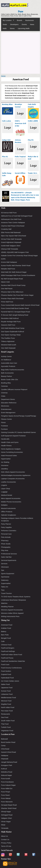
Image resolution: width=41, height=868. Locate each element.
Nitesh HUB (5, 282)
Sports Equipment (8, 574)
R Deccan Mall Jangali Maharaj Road (15, 315)
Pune (20, 11)
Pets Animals (6, 537)
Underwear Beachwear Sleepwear (14, 600)
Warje (3, 825)
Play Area (5, 550)
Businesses (30, 20)
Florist (3, 422)
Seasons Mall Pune (8, 325)
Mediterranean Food (8, 698)
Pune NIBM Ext (7, 788)
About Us (4, 836)
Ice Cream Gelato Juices (10, 681)
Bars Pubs (5, 635)
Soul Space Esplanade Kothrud (12, 332)
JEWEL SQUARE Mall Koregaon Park (15, 252)
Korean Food (6, 691)
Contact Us (5, 839)
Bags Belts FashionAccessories (13, 370)
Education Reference (9, 403)
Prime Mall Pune (7, 302)
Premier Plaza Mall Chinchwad (12, 298)
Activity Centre (6, 356)
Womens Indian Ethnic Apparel (12, 613)
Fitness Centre (6, 419)
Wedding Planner (7, 607)
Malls (5, 28)
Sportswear (5, 577)
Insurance (5, 465)
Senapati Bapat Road (9, 805)
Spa (3, 570)
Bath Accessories (7, 373)
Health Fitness (6, 446)
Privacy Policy (6, 843)
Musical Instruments (8, 508)
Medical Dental (7, 495)
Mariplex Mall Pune (8, 269)
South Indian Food (8, 721)
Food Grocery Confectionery (11, 668)
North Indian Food (8, 707)
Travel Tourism (6, 593)
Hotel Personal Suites (9, 455)
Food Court (5, 664)
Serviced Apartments (9, 560)
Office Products (7, 512)
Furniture (4, 429)
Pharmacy (5, 540)
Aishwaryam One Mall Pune (11, 219)
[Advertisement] (20, 53)
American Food (7, 625)
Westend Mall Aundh (9, 345)
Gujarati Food (6, 674)
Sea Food (5, 717)
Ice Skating (5, 462)
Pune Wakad (6, 798)
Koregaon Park (7, 765)
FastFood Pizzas (7, 658)
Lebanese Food (7, 694)
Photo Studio (6, 544)
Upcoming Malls (24, 28)
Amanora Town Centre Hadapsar (13, 222)
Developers (14, 24)
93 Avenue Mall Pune (9, 213)
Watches (4, 603)
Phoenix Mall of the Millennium (12, 292)
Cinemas (4, 393)
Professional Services (9, 554)
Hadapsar (5, 755)
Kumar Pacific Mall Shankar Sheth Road (16, 265)
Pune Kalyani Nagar (8, 785)
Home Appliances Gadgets (11, 449)
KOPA (3, 259)
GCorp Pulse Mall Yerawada (11, 239)
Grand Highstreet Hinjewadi (11, 242)
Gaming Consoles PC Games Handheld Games (18, 432)
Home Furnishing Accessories (12, 452)
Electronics (5, 406)
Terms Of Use (6, 846)
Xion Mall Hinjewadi (8, 348)
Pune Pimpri (6, 792)
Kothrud (4, 769)
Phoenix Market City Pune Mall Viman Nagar (17, 295)
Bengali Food (6, 638)
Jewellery (5, 469)
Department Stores (8, 399)
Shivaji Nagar (6, 812)
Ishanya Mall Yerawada (10, 249)
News (32, 24)
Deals (5, 24)
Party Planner (6, 524)
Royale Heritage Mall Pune (11, 322)
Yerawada (5, 828)
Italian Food (5, 684)
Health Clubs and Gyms (10, 442)
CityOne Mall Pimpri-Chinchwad (13, 226)
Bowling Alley (6, 383)
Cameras (4, 386)
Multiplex (4, 505)
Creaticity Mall (6, 229)
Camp (3, 745)
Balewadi (4, 739)
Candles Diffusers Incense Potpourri (14, 389)
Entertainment (6, 409)
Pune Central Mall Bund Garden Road (15, 308)
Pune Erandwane (7, 782)
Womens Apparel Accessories (12, 610)
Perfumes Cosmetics (9, 531)
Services (4, 564)
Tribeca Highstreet (8, 341)
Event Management (8, 413)
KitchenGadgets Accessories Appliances (16, 475)
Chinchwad (5, 749)
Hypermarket (6, 459)
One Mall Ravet (7, 289)
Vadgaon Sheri (6, 818)
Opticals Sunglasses (9, 515)
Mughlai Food (6, 704)
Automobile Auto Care (9, 363)
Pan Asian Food (7, 711)
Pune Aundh (6, 779)
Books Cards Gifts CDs (10, 379)
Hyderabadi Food (7, 678)
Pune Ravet (5, 795)
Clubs (3, 396)
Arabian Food (6, 628)
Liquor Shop (6, 489)
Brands (20, 20)
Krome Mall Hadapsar (9, 262)
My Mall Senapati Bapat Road (12, 279)
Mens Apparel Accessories (11, 498)
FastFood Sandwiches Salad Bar (13, 661)
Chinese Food (6, 645)
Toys (3, 590)
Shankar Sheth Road (9, 808)
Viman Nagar (6, 821)
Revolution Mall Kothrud (10, 318)
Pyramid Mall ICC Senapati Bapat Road (15, 312)
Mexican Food (6, 701)
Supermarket (6, 583)
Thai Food (5, 724)
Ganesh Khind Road (8, 752)
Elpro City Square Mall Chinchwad (14, 236)
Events (24, 24)
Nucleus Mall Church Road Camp (13, 285)
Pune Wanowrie (7, 802)
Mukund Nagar (6, 775)
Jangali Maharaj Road (9, 762)
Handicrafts (5, 439)
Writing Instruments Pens (10, 616)
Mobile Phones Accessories (11, 502)
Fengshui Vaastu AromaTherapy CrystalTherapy (19, 416)
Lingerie (4, 485)
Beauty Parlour (7, 376)
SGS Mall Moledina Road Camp (13, 328)
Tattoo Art (5, 587)
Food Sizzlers (6, 671)
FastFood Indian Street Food (12, 655)
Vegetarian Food (7, 731)
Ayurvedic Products (8, 366)
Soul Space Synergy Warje (11, 335)
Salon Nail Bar (6, 557)
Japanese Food (7, 688)
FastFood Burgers (8, 648)
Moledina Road (7, 772)
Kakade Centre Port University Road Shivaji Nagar (19, 255)
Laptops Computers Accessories (13, 479)
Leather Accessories (8, 482)
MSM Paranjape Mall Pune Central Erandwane (18, 275)
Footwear (5, 426)
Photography (6, 547)
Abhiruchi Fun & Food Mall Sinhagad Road (17, 216)
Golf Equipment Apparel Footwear (13, 436)
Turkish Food (6, 727)
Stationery (5, 580)
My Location (8, 20)
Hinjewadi (5, 759)
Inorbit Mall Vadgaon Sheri (11, 246)
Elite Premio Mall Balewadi (11, 232)
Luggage (4, 492)
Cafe (3, 641)
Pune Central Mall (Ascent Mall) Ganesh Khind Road (20, 305)
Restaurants (6, 714)
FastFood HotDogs (8, 651)
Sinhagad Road (7, 815)
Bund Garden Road (8, 742)
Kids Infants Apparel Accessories (13, 472)
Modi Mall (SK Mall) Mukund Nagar (14, 272)
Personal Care (6, 534)
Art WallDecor (6, 360)
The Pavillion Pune (8, 338)
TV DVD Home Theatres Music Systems (16, 597)
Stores (12, 28)
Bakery (4, 631)
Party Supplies (6, 527)
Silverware (5, 567)
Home (3, 76)
